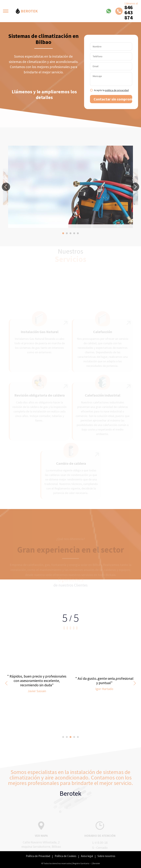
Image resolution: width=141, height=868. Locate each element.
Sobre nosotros (106, 856)
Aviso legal (87, 856)
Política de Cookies (66, 856)
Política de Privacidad (38, 856)
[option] (70, 187)
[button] (6, 187)
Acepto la (111, 90)
